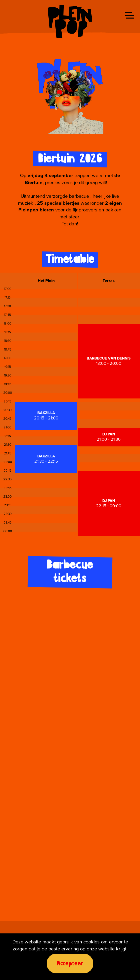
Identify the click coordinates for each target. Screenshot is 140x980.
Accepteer (70, 964)
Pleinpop (70, 22)
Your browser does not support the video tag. (70, 95)
